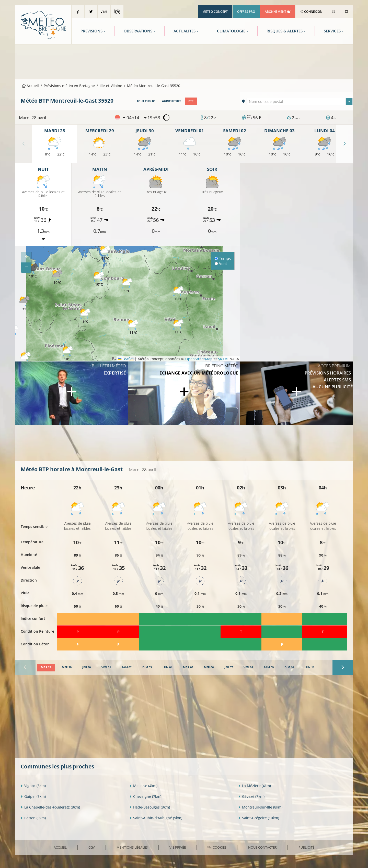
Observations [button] (138, 31)
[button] (26, 360)
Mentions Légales (132, 847)
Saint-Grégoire (259, 818)
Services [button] (332, 31)
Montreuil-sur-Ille (260, 807)
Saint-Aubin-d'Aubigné (156, 818)
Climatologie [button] (231, 31)
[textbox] (300, 102)
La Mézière (255, 786)
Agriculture (172, 101)
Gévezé (251, 796)
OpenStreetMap (199, 359)
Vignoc (33, 786)
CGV (92, 847)
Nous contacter (262, 847)
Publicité (306, 847)
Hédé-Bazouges (150, 807)
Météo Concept (215, 12)
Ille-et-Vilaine (111, 86)
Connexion (311, 12)
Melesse (143, 786)
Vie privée (178, 847)
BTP (191, 101)
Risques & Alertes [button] (285, 31)
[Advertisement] (184, 61)
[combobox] (300, 101)
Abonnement (278, 12)
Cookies (217, 847)
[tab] (46, 668)
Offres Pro (246, 12)
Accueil (30, 86)
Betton (33, 818)
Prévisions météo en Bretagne (69, 86)
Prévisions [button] (91, 31)
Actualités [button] (185, 31)
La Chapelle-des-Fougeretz (50, 807)
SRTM (223, 359)
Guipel (33, 796)
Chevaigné (145, 796)
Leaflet (126, 359)
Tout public (146, 101)
